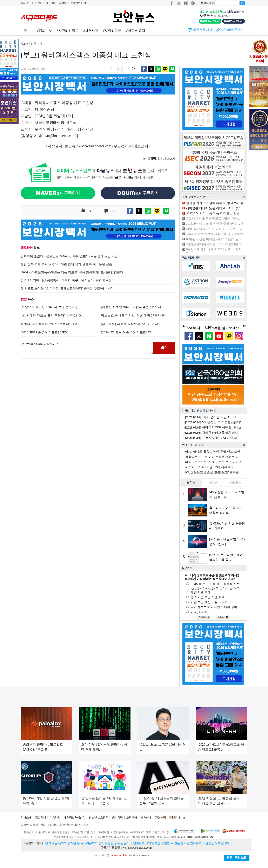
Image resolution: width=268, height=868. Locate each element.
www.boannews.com (96, 146)
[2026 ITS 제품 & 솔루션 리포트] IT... (127, 332)
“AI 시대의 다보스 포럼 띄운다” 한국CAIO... (52, 315)
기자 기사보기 (159, 159)
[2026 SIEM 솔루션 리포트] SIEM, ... (46, 332)
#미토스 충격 (136, 31)
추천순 (213, 482)
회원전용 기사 (203, 30)
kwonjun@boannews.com (136, 848)
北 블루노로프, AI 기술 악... (212, 438)
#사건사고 (91, 31)
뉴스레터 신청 (78, 3)
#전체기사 (45, 31)
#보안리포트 (112, 31)
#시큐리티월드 (68, 31)
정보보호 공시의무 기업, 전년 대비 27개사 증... (134, 315)
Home (24, 44)
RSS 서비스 (178, 818)
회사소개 (26, 818)
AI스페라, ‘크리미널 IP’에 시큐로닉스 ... (212, 467)
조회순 (191, 482)
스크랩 (63, 3)
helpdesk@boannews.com (200, 837)
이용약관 (55, 818)
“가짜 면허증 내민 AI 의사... (212, 417)
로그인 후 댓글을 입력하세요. (87, 348)
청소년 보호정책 (99, 818)
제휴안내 (146, 818)
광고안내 (40, 818)
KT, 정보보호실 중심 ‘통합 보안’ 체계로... (213, 472)
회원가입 (37, 3)
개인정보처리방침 (74, 818)
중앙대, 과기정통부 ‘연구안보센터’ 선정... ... (52, 324)
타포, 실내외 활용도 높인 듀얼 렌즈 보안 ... (214, 452)
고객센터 (132, 818)
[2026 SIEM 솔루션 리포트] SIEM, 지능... (213, 218)
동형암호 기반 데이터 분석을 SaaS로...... (212, 457)
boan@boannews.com (59, 136)
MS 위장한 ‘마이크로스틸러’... (214, 422)
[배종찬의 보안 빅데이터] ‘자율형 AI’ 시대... (132, 307)
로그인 (24, 3)
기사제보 (51, 3)
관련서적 (160, 818)
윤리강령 (117, 818)
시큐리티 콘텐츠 (232, 30)
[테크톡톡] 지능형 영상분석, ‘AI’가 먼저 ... (131, 324)
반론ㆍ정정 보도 (237, 858)
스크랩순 (236, 482)
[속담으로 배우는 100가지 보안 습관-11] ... (51, 307)
